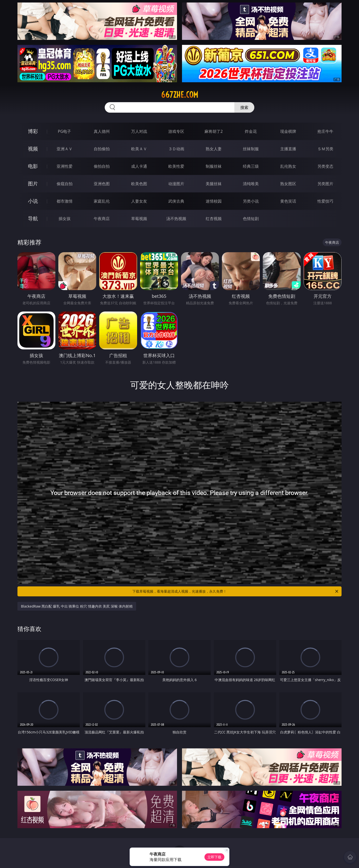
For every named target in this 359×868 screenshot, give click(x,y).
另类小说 (251, 201)
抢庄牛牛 (325, 131)
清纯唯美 (251, 184)
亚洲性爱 (65, 166)
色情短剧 (251, 219)
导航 (33, 218)
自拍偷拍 (102, 149)
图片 (33, 184)
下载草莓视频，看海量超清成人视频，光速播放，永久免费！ (236, 591)
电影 (33, 166)
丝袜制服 (251, 149)
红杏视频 (214, 219)
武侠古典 (176, 201)
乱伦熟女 (288, 166)
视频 (33, 149)
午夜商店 (102, 219)
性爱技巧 (325, 201)
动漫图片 (176, 184)
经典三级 (251, 166)
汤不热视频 (176, 219)
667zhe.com (180, 95)
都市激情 (65, 201)
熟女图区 (288, 184)
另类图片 (325, 184)
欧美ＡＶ (139, 149)
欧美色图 (139, 184)
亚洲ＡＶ (65, 149)
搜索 (244, 107)
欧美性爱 (176, 166)
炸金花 (251, 131)
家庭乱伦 (102, 201)
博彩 (33, 131)
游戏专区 (176, 131)
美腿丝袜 (214, 184)
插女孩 (65, 219)
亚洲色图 (102, 184)
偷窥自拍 (65, 184)
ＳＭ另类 (325, 149)
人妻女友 (139, 201)
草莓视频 (139, 219)
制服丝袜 (214, 166)
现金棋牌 (288, 131)
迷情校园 (214, 201)
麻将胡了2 (214, 131)
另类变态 (325, 166)
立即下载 (214, 857)
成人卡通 (139, 166)
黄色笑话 (288, 201)
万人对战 (139, 131)
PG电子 (64, 131)
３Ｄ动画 (176, 149)
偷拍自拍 (102, 166)
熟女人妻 (214, 149)
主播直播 (288, 149)
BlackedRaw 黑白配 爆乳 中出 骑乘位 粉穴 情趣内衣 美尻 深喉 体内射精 (77, 606)
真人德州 (102, 131)
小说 (33, 201)
